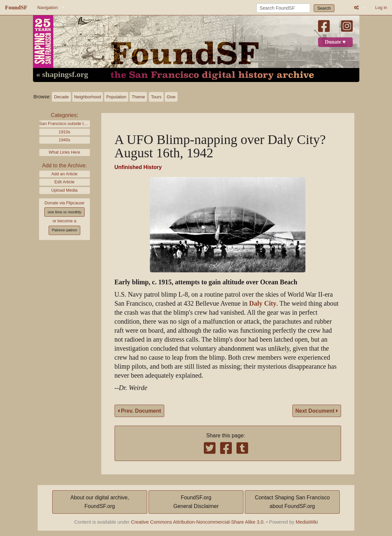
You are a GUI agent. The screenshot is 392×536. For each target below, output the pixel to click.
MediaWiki (307, 522)
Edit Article (64, 182)
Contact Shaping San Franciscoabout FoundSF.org (292, 502)
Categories (64, 115)
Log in (381, 7)
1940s (64, 140)
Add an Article (64, 174)
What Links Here (64, 152)
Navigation (47, 7)
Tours (156, 97)
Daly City (263, 303)
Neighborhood (88, 97)
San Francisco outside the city (65, 123)
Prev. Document (139, 411)
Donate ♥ (335, 42)
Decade (61, 97)
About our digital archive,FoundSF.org (100, 502)
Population (116, 97)
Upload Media (64, 190)
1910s (64, 132)
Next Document (317, 411)
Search (324, 8)
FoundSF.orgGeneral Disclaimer (196, 502)
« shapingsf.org (62, 75)
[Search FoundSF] (283, 8)
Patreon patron (64, 230)
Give (171, 97)
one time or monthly (64, 212)
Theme (138, 97)
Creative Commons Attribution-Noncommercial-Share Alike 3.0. (198, 522)
